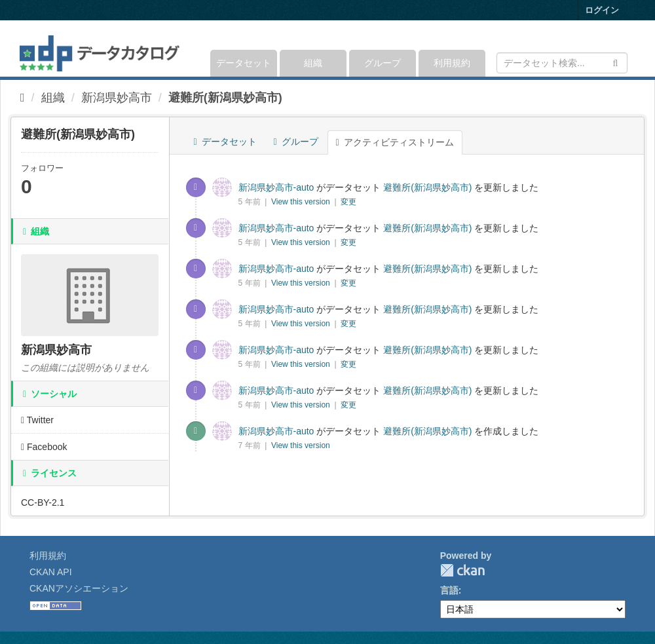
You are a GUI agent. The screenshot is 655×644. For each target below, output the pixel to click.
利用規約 (452, 63)
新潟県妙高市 (117, 98)
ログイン (602, 10)
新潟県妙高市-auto (276, 187)
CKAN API (51, 572)
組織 (313, 63)
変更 (348, 202)
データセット (244, 63)
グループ (383, 63)
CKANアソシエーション (79, 588)
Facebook (44, 447)
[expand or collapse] (627, 48)
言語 (449, 590)
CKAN (462, 570)
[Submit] (615, 62)
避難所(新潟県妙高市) (225, 98)
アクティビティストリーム (395, 142)
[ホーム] (23, 98)
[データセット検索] (562, 63)
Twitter (37, 420)
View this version (302, 202)
